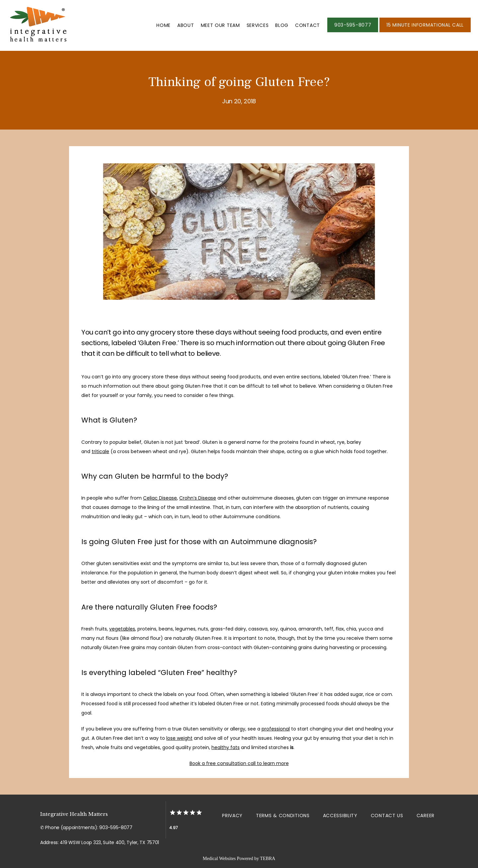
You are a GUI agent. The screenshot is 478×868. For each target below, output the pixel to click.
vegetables (122, 629)
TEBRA (268, 859)
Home (163, 25)
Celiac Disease (160, 498)
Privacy (232, 816)
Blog (282, 25)
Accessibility (340, 816)
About (186, 25)
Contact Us (387, 816)
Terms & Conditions (283, 816)
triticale (100, 451)
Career (426, 816)
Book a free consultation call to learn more (239, 763)
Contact (308, 25)
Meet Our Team (220, 25)
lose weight (179, 738)
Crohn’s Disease (198, 498)
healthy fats (226, 747)
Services (258, 25)
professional (276, 729)
